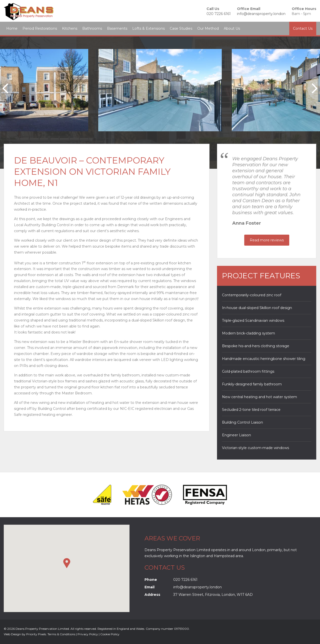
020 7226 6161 (219, 14)
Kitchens (70, 28)
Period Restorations (40, 28)
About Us (232, 28)
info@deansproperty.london (261, 14)
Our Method (208, 28)
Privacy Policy (88, 634)
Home (12, 28)
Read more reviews (267, 240)
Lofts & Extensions (148, 28)
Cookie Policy (110, 634)
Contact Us (303, 28)
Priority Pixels (36, 634)
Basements (117, 28)
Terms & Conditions (61, 634)
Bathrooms (92, 28)
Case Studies (181, 28)
